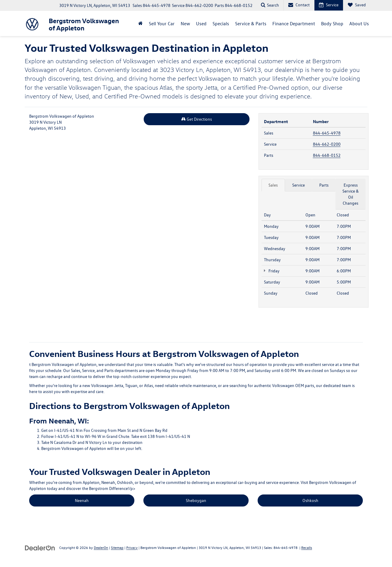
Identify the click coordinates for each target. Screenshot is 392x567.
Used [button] (201, 23)
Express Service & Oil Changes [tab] (351, 194)
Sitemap (117, 547)
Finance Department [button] (294, 23)
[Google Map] (139, 220)
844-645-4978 (327, 133)
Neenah (82, 500)
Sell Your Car (162, 23)
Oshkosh (310, 500)
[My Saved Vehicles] (357, 5)
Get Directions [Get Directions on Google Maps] (197, 119)
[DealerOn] (40, 547)
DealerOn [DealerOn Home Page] (101, 547)
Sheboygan (196, 500)
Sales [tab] (273, 185)
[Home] (141, 23)
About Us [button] (359, 23)
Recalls (307, 547)
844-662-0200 (327, 144)
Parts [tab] (324, 185)
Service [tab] (299, 185)
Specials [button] (221, 23)
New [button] (185, 23)
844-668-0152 (327, 155)
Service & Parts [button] (251, 23)
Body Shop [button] (332, 23)
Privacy (132, 547)
